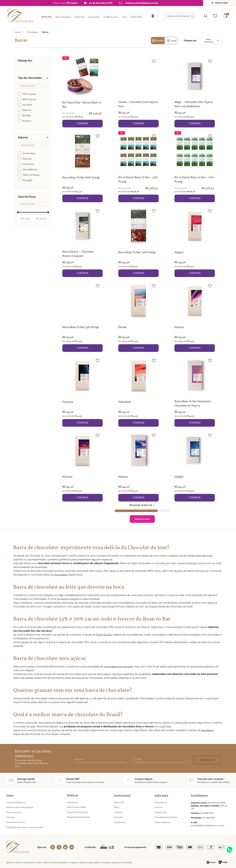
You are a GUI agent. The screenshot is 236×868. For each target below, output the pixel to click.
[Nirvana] (82, 466)
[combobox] (180, 16)
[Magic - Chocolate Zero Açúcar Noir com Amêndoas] (195, 92)
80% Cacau (29, 99)
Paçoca (27, 159)
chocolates (60, 575)
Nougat (27, 180)
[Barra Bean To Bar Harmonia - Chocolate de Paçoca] (195, 391)
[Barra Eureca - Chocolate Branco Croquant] (82, 242)
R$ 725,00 (41, 219)
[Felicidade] (138, 391)
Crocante (28, 164)
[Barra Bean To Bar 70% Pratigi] (138, 242)
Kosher (27, 121)
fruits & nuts (104, 635)
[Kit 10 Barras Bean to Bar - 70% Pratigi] (195, 167)
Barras (45, 32)
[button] (206, 16)
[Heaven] (138, 466)
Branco (27, 110)
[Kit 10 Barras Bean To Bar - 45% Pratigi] (138, 167)
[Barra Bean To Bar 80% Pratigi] (82, 167)
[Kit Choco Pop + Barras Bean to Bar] (82, 92)
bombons (208, 730)
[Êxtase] (138, 316)
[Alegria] (195, 242)
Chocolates (32, 32)
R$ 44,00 (25, 219)
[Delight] (195, 466)
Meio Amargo (31, 175)
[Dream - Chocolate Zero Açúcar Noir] (138, 92)
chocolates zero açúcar (118, 667)
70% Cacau (29, 94)
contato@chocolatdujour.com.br (142, 3)
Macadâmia (30, 169)
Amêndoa (29, 153)
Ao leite (27, 105)
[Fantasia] (82, 391)
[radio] (158, 41)
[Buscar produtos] (193, 16)
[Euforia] (195, 316)
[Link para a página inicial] (18, 32)
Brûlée (27, 115)
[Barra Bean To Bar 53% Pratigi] (82, 316)
